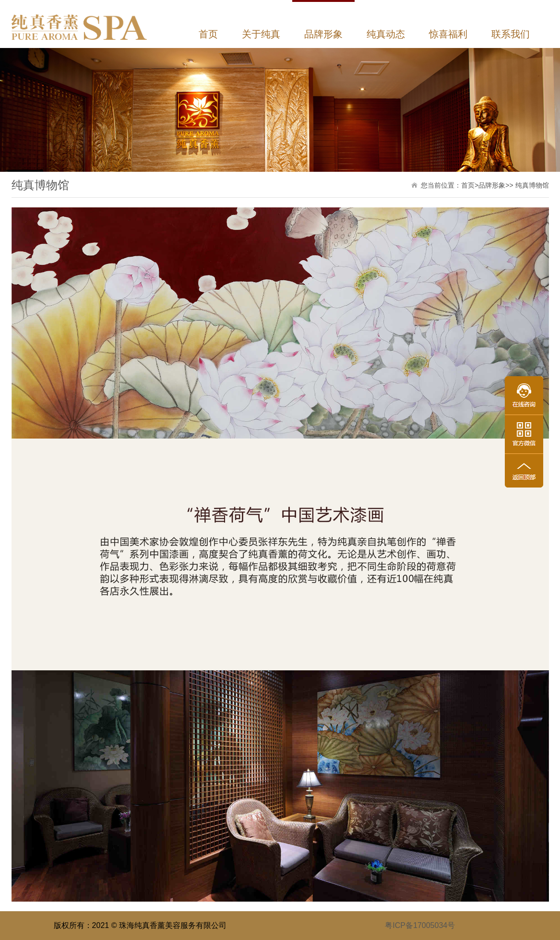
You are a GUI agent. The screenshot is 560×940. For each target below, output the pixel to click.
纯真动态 (386, 34)
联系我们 (511, 34)
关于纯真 (261, 34)
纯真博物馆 (532, 185)
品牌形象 (323, 34)
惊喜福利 (448, 34)
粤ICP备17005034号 (420, 925)
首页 (208, 34)
